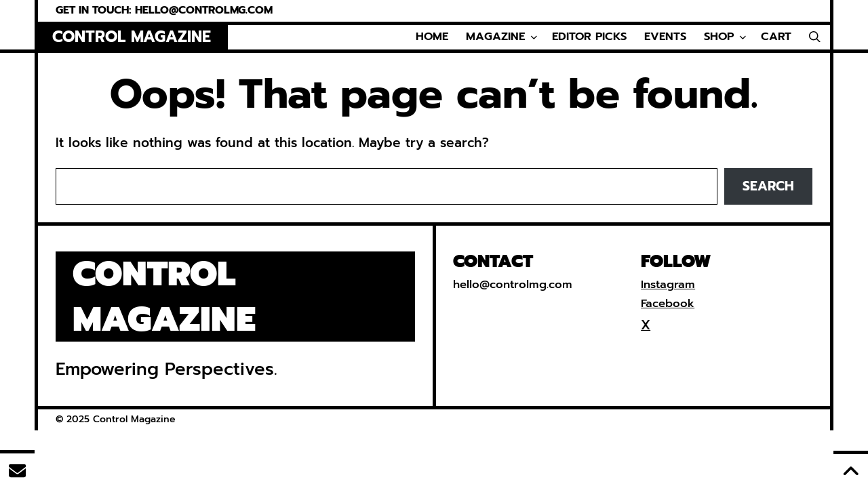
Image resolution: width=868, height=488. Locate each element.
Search (768, 186)
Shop (726, 37)
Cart (776, 37)
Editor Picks (589, 37)
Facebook (668, 303)
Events (665, 37)
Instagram (668, 284)
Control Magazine (132, 37)
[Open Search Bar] (815, 37)
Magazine (503, 37)
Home (432, 37)
